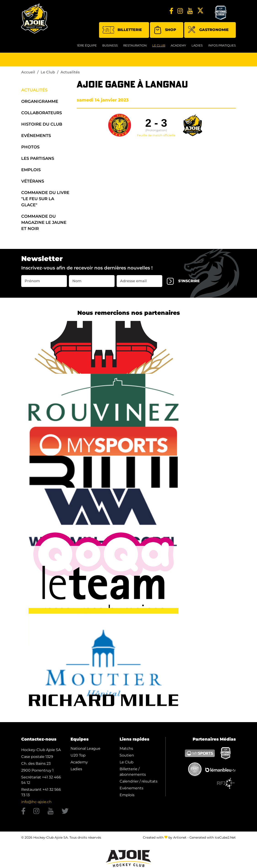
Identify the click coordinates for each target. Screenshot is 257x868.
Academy (178, 45)
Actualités (34, 90)
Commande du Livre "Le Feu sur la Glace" (45, 199)
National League (85, 748)
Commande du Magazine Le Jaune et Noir (44, 222)
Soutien (127, 755)
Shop (165, 30)
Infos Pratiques (222, 45)
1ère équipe (87, 45)
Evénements (36, 136)
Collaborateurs (42, 113)
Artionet (180, 837)
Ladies (197, 45)
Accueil (28, 72)
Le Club (159, 45)
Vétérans (33, 181)
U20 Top (78, 755)
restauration (135, 45)
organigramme (40, 101)
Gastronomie (208, 30)
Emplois (31, 170)
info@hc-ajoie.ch (36, 802)
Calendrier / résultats (139, 781)
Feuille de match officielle (156, 135)
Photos (30, 147)
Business (110, 45)
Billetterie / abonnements (133, 772)
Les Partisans (38, 158)
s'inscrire (183, 281)
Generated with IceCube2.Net (213, 837)
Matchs (126, 748)
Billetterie (122, 30)
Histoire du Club (42, 124)
